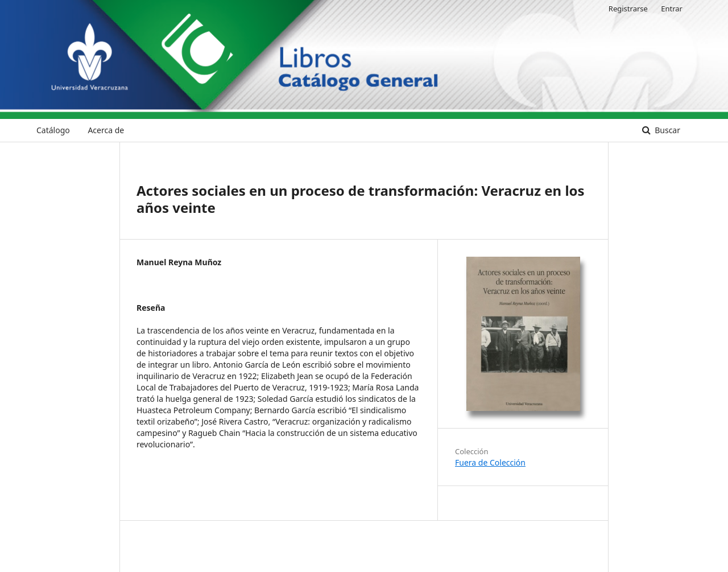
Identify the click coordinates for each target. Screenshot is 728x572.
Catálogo (53, 130)
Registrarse (628, 9)
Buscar (667, 130)
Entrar (672, 9)
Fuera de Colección (490, 462)
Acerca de (106, 130)
